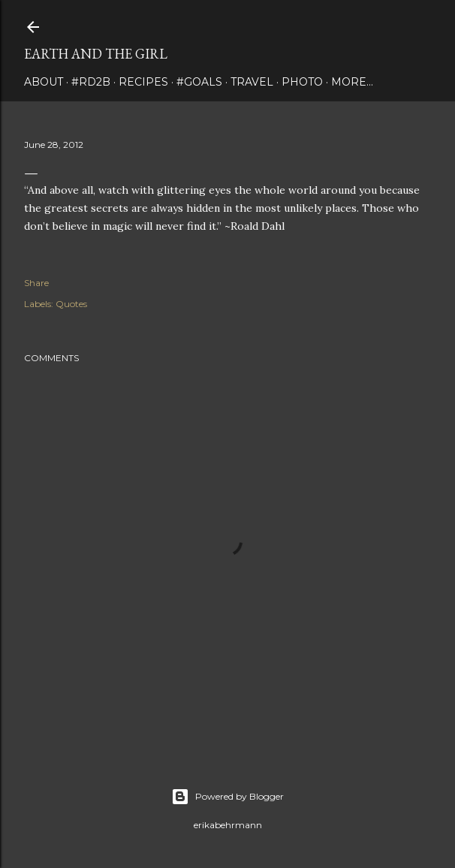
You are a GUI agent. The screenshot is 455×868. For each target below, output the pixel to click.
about (44, 82)
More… (352, 82)
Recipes (143, 82)
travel (252, 82)
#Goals (199, 82)
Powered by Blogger (227, 797)
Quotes (71, 304)
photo (302, 82)
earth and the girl (96, 54)
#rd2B (91, 82)
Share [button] (36, 283)
